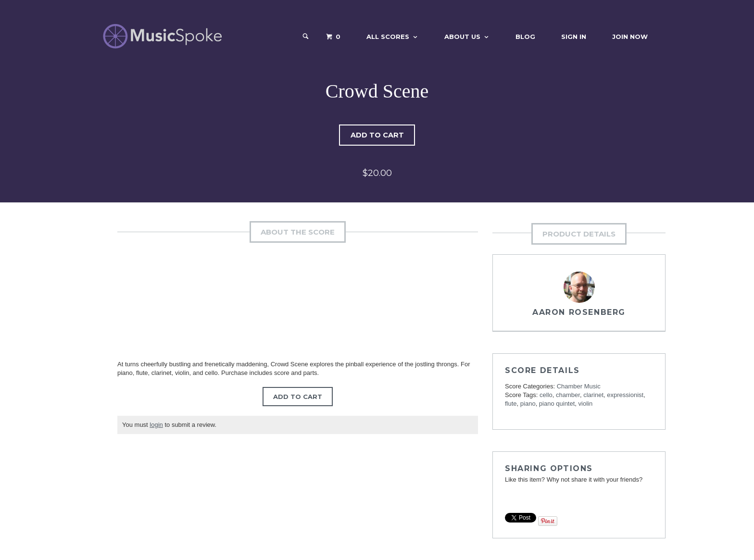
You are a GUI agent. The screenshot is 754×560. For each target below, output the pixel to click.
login (156, 425)
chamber (568, 395)
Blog (525, 37)
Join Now (630, 37)
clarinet (593, 395)
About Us (462, 37)
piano (528, 404)
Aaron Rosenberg (579, 312)
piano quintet (557, 404)
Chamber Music (579, 386)
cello (546, 395)
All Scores (388, 37)
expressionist (625, 395)
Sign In (574, 37)
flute (511, 404)
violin (586, 404)
